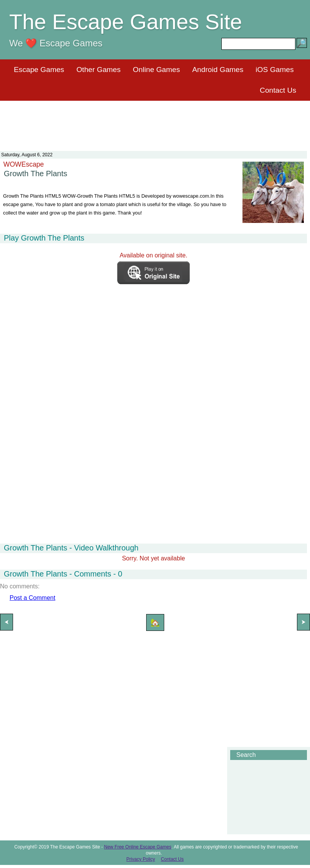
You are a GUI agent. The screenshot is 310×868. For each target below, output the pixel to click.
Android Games (218, 70)
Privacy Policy (141, 859)
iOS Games (275, 70)
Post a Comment (32, 598)
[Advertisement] (155, 121)
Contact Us (278, 90)
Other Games (98, 70)
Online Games (156, 70)
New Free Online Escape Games (138, 847)
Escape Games (39, 70)
